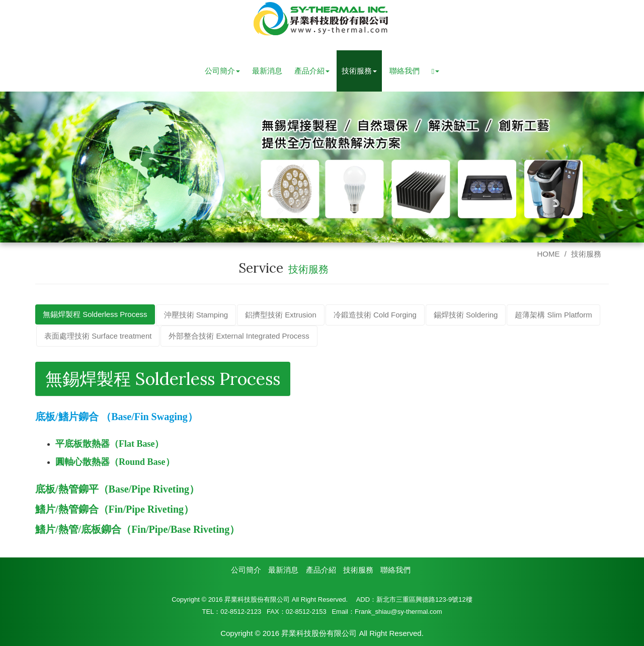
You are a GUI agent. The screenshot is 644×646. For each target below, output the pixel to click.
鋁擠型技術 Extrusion (281, 315)
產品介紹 (321, 570)
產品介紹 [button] (312, 71)
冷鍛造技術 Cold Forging (375, 315)
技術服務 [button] (359, 71)
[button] (435, 71)
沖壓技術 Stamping (196, 315)
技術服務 (586, 254)
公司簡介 (246, 570)
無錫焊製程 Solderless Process (95, 314)
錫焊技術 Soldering (466, 315)
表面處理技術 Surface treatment (98, 336)
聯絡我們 (405, 71)
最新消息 (267, 71)
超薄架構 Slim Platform (553, 315)
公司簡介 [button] (222, 71)
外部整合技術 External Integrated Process (239, 336)
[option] (322, 167)
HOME (548, 254)
